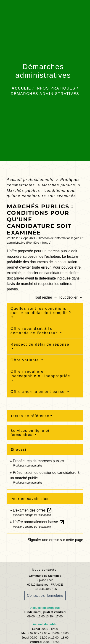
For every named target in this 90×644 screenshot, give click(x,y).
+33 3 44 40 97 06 (45, 589)
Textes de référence (30, 416)
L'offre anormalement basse (39, 522)
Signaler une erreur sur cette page (55, 540)
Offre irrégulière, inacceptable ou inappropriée (40, 374)
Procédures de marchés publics (38, 461)
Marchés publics (59, 185)
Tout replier (46, 297)
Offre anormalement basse (38, 392)
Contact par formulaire (45, 595)
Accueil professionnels (31, 180)
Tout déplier (71, 297)
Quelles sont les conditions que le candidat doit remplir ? (41, 311)
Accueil (21, 88)
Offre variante (25, 360)
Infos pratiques (55, 88)
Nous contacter (45, 570)
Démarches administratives (45, 94)
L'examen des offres (32, 510)
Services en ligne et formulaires (30, 433)
